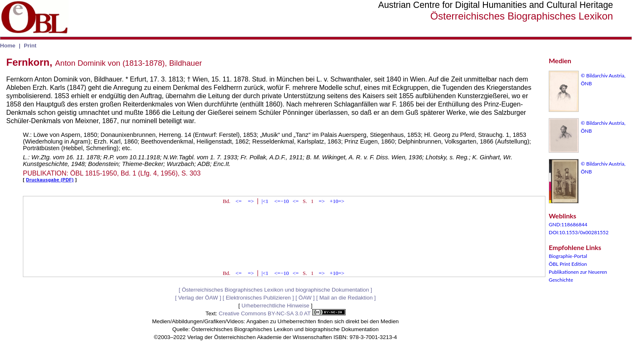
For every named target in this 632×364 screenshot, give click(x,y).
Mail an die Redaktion (346, 298)
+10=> (337, 201)
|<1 (265, 201)
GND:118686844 (568, 224)
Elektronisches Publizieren (258, 298)
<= (239, 201)
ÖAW (305, 298)
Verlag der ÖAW (198, 298)
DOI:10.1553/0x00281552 (579, 232)
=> (251, 201)
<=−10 (282, 201)
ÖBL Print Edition (568, 264)
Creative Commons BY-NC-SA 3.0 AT (282, 313)
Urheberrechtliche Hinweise (275, 306)
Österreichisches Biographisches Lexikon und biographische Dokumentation (276, 290)
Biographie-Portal (568, 256)
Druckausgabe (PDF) (50, 180)
